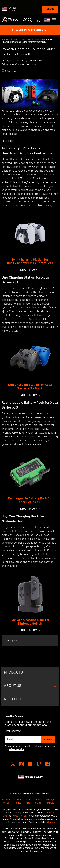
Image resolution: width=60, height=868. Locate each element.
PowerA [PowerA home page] (6, 40)
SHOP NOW (28, 270)
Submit (48, 740)
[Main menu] (54, 20)
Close (50, 9)
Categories (12, 640)
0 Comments (11, 71)
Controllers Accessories (27, 64)
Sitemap (50, 822)
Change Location (13, 9)
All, (14, 64)
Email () (13, 731)
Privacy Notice (16, 749)
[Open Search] (30, 20)
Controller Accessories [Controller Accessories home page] (32, 40)
